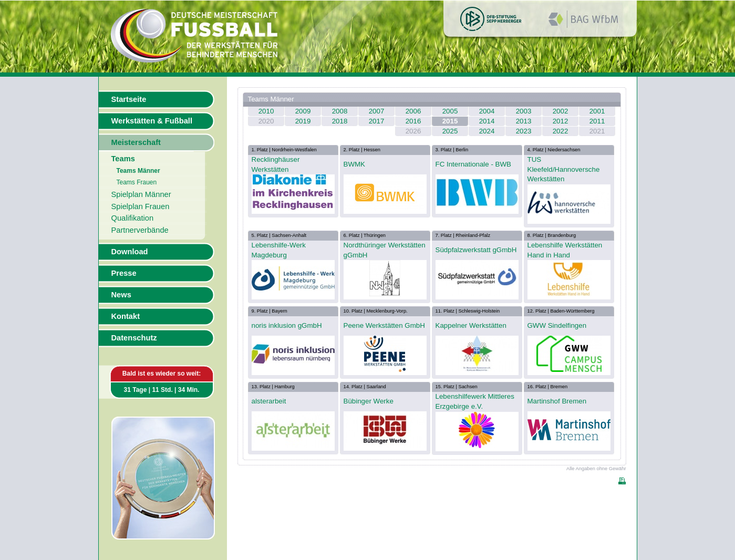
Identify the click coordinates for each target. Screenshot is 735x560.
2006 (413, 111)
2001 (597, 111)
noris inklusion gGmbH (287, 325)
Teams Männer (138, 171)
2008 (340, 111)
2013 (524, 121)
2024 (487, 131)
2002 (561, 111)
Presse (124, 273)
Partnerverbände (140, 230)
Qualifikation (133, 218)
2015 (450, 121)
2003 (524, 111)
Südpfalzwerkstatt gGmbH (476, 250)
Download (130, 252)
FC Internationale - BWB (473, 164)
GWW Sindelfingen (557, 325)
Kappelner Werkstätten (471, 325)
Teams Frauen (137, 182)
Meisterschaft (136, 142)
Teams (123, 159)
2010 (266, 111)
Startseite (129, 99)
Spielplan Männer (141, 194)
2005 (450, 111)
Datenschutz (134, 338)
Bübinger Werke (369, 401)
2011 (597, 121)
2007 (377, 111)
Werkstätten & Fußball (152, 121)
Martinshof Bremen (557, 401)
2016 (413, 121)
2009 (303, 111)
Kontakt (126, 316)
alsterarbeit (269, 401)
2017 (377, 121)
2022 (561, 131)
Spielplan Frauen (141, 206)
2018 (340, 121)
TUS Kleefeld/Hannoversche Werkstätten (564, 169)
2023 (524, 131)
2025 (450, 131)
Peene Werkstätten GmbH (384, 325)
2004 (487, 111)
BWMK (354, 164)
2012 (561, 121)
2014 (487, 121)
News (121, 295)
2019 (303, 121)
